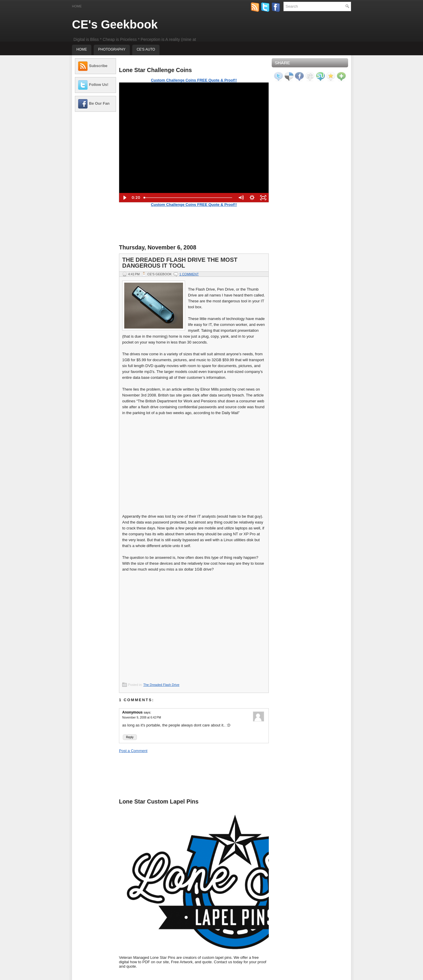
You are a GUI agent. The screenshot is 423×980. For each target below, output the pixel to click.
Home (77, 6)
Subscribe (98, 66)
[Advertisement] (95, 204)
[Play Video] (125, 198)
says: (147, 712)
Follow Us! (99, 85)
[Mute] (241, 198)
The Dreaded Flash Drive (161, 685)
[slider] (188, 198)
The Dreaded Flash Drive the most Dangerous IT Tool (180, 263)
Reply (130, 737)
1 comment (189, 274)
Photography (112, 49)
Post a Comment (133, 751)
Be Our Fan (99, 103)
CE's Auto (146, 49)
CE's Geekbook (115, 24)
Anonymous (132, 712)
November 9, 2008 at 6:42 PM (142, 717)
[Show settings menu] (252, 198)
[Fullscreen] (263, 198)
